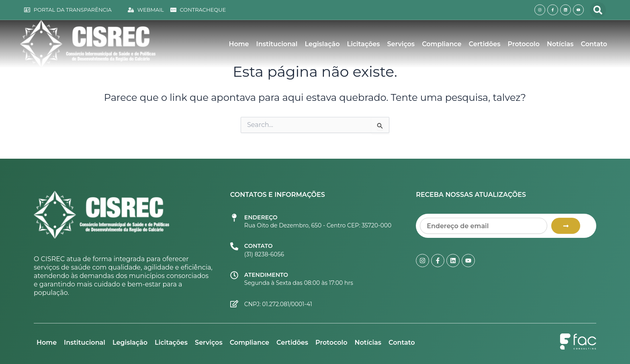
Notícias (560, 44)
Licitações (364, 44)
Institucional (277, 44)
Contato (594, 44)
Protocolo (524, 44)
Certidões (485, 44)
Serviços (401, 44)
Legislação (322, 44)
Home (239, 44)
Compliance (442, 44)
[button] (598, 10)
